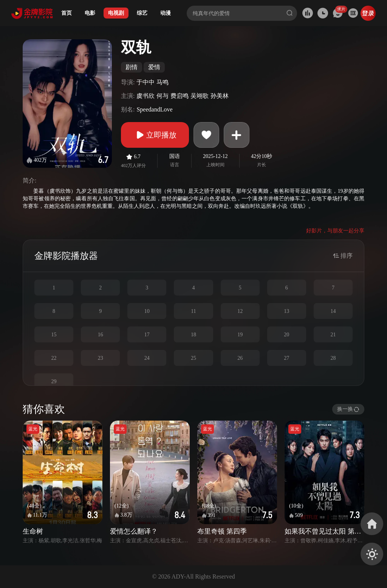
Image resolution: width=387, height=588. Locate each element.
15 (54, 335)
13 (286, 311)
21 (333, 335)
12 (240, 311)
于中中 (146, 82)
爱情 (154, 67)
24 (147, 358)
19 (240, 335)
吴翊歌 (200, 96)
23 (101, 358)
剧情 (132, 67)
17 (147, 335)
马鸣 (163, 82)
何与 (163, 96)
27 (286, 358)
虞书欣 (146, 96)
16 (101, 335)
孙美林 (220, 96)
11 (193, 311)
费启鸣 (180, 96)
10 (147, 311)
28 (333, 358)
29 (54, 381)
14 (333, 311)
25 (193, 358)
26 (240, 358)
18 (193, 335)
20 (286, 335)
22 (54, 358)
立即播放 (155, 135)
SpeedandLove (154, 109)
